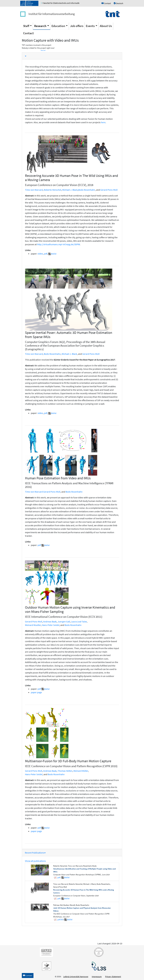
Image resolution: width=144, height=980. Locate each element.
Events (90, 26)
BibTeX (54, 254)
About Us (106, 26)
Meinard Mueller (33, 625)
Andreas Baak (50, 622)
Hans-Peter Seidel (51, 625)
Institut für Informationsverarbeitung (52, 14)
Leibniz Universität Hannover (76, 977)
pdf (46, 254)
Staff (26, 26)
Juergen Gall (64, 622)
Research (40, 26)
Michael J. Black (70, 190)
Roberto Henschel (53, 190)
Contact (28, 33)
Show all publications (35, 861)
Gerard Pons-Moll (109, 190)
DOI (62, 920)
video (40, 254)
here (103, 122)
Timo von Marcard (34, 190)
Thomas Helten (65, 771)
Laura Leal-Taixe (79, 622)
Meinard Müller (81, 771)
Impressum (97, 977)
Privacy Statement (113, 977)
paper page (36, 692)
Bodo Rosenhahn (87, 190)
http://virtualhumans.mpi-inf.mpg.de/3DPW (58, 244)
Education (58, 26)
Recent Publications (35, 853)
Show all (43, 50)
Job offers (77, 26)
